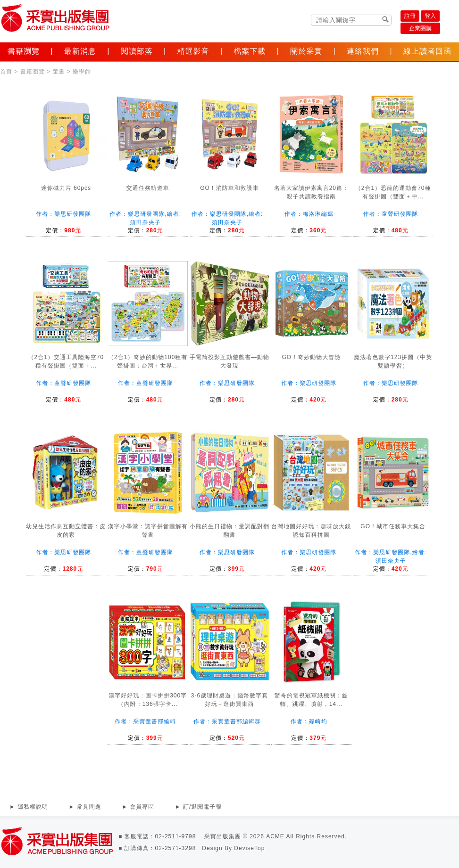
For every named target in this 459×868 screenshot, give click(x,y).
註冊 (410, 16)
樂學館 (82, 72)
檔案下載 (250, 51)
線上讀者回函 (427, 51)
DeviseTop (249, 848)
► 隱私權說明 (29, 807)
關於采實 (306, 51)
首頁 (6, 72)
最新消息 (80, 51)
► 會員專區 (138, 807)
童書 (58, 72)
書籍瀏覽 (24, 51)
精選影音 (193, 51)
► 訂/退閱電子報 (199, 807)
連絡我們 (363, 51)
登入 (430, 16)
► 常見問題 (85, 807)
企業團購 (420, 28)
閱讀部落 (137, 51)
